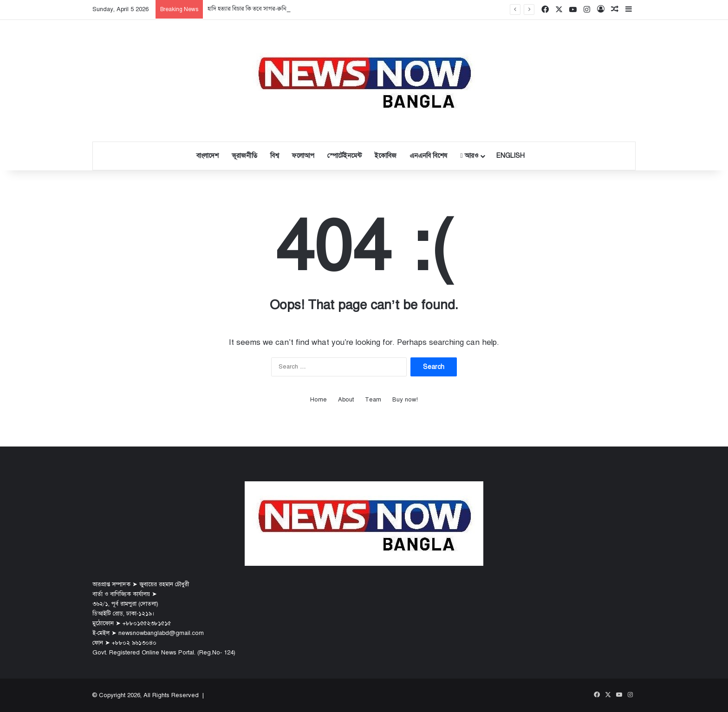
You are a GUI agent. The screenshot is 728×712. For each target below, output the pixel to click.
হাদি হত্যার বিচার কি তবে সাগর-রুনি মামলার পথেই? (264, 9)
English (510, 156)
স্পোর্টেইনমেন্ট (344, 156)
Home (318, 400)
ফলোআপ (303, 156)
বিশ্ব (275, 156)
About (346, 400)
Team (373, 400)
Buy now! (405, 400)
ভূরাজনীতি (244, 156)
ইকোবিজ (386, 156)
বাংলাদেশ (208, 156)
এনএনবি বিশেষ (428, 156)
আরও (469, 156)
